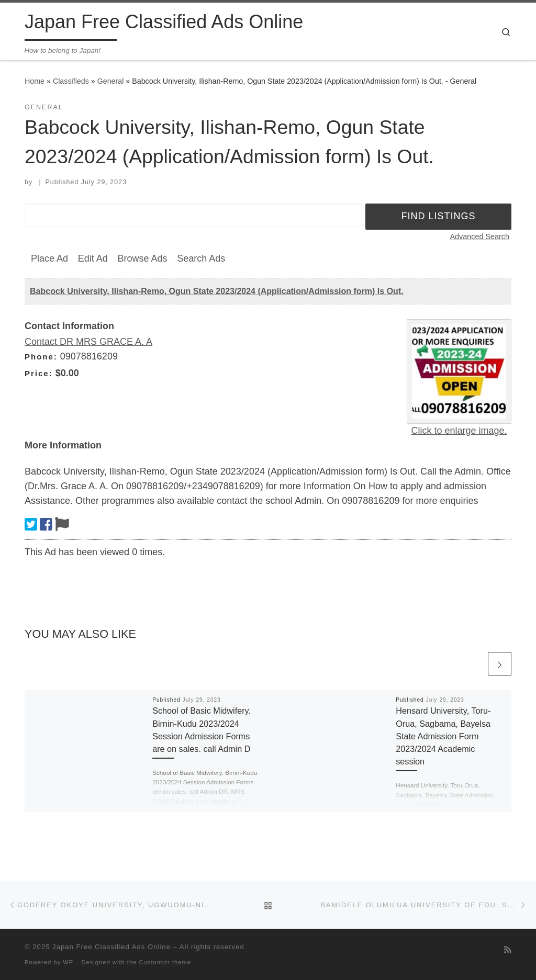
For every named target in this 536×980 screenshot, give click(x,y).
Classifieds (71, 81)
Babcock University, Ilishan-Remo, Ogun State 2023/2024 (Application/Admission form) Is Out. (217, 291)
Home (35, 81)
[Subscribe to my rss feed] (508, 950)
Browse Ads (142, 258)
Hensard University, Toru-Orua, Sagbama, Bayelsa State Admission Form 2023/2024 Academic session (443, 736)
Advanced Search (479, 236)
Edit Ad (93, 258)
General (111, 81)
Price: (39, 373)
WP (68, 962)
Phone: (41, 357)
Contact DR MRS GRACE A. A (88, 342)
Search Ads (201, 258)
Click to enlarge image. (459, 431)
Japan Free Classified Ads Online (111, 947)
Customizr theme (165, 962)
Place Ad (49, 258)
